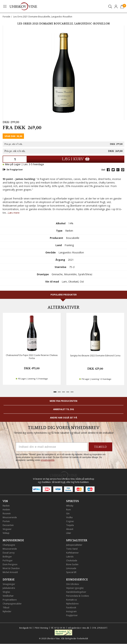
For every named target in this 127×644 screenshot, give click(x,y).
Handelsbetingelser (76, 592)
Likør (69, 533)
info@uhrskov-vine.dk (78, 628)
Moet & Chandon (11, 568)
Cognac (70, 521)
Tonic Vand (72, 549)
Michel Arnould (10, 572)
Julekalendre (9, 588)
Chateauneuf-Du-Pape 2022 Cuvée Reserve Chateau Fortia (32, 357)
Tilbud (6, 608)
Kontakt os (72, 600)
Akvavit (70, 529)
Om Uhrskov (73, 584)
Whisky (70, 506)
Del (103, 170)
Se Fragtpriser (13, 170)
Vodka (69, 517)
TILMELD (100, 447)
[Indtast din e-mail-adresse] (52, 447)
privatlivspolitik (48, 460)
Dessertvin (8, 525)
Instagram (71, 611)
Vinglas (6, 592)
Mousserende (10, 517)
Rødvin (6, 506)
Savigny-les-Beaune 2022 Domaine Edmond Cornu (95, 356)
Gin (68, 513)
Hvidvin (6, 510)
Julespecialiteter (74, 545)
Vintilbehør (8, 596)
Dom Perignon (10, 564)
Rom (68, 510)
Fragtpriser (72, 615)
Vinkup (6, 533)
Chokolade (72, 561)
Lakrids (70, 557)
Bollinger (7, 557)
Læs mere (14, 213)
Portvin (6, 521)
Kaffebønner (72, 553)
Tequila (70, 525)
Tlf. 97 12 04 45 (58, 628)
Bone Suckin (72, 564)
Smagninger (9, 584)
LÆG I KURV (76, 159)
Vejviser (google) (75, 588)
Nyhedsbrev (72, 604)
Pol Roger (8, 561)
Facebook (71, 608)
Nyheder (7, 611)
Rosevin (7, 513)
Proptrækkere (10, 600)
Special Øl (71, 572)
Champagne (9, 545)
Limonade (71, 568)
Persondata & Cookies (78, 596)
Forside (6, 17)
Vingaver (7, 529)
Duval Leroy (9, 553)
